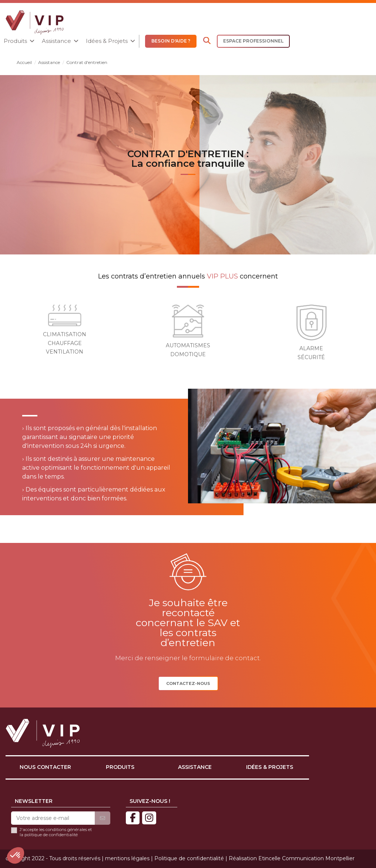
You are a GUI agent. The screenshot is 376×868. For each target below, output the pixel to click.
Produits (120, 767)
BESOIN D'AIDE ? (171, 41)
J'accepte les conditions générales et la (56, 832)
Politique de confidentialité (189, 858)
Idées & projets (270, 767)
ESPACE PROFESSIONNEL (253, 41)
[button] (19, 41)
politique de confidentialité (51, 835)
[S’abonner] (103, 818)
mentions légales (127, 858)
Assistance (195, 767)
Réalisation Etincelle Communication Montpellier (292, 858)
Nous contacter (45, 767)
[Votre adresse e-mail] (53, 818)
